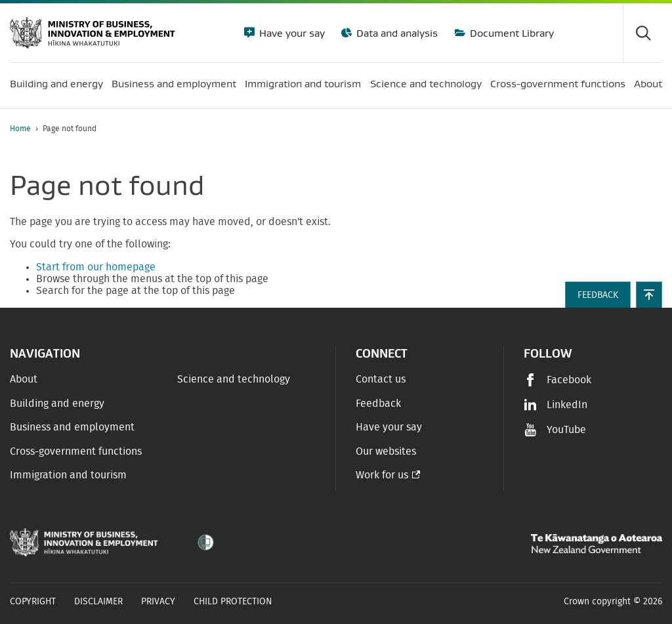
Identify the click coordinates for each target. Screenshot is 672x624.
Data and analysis (396, 33)
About (24, 379)
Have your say (291, 33)
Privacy (158, 602)
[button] (649, 295)
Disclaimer (98, 602)
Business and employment (72, 427)
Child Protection (233, 602)
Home (20, 129)
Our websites (386, 451)
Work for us (382, 475)
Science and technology (234, 379)
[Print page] (625, 129)
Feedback (378, 404)
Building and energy (57, 404)
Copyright (33, 602)
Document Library (511, 33)
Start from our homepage (96, 267)
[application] (656, 129)
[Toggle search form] (642, 33)
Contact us (381, 379)
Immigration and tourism (68, 475)
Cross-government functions (76, 451)
